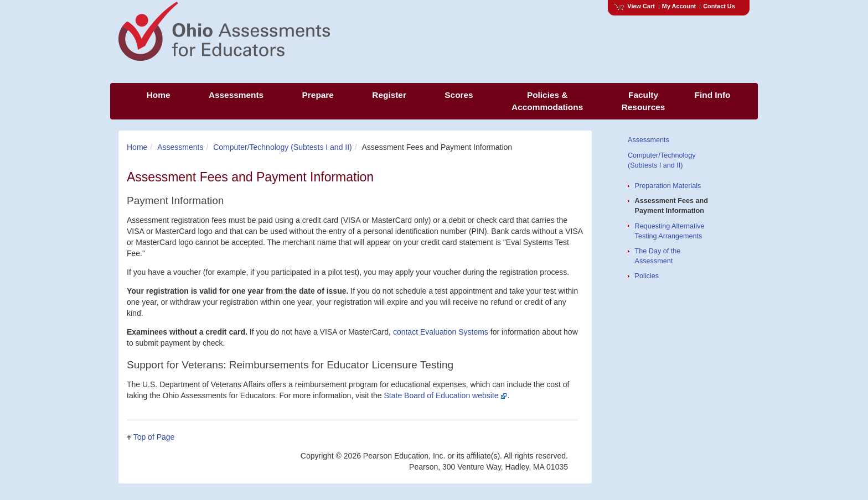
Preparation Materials (668, 186)
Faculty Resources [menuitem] (644, 101)
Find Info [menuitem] (713, 95)
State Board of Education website (446, 395)
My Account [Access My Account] (679, 6)
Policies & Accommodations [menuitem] (547, 101)
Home (137, 147)
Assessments (180, 147)
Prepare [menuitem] (318, 95)
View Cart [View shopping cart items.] (634, 6)
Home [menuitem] (159, 95)
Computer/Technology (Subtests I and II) (283, 147)
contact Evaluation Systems (441, 332)
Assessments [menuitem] (236, 95)
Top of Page (154, 437)
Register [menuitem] (389, 95)
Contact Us (719, 6)
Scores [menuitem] (459, 95)
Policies (647, 276)
